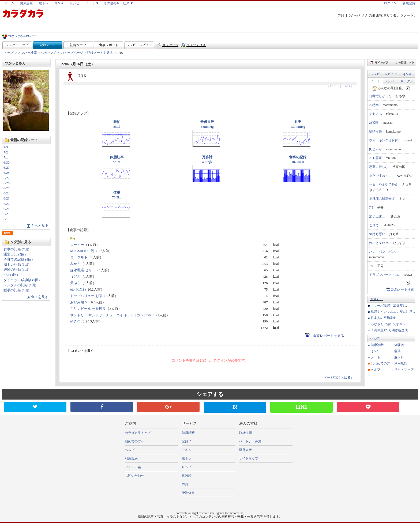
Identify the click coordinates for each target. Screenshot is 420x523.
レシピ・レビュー (139, 45)
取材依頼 (245, 433)
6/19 (7, 219)
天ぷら (75, 283)
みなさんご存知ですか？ (388, 324)
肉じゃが (376, 149)
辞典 (397, 351)
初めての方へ (134, 441)
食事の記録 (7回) (16, 249)
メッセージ (170, 45)
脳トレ (44, 3)
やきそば (77, 321)
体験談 (399, 345)
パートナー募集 (250, 441)
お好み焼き (79, 302)
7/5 (371, 208)
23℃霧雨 (375, 158)
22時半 (374, 105)
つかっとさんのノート (23, 36)
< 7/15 (331, 86)
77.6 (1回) (11, 275)
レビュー (391, 74)
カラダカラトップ (138, 433)
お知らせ (377, 299)
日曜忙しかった (380, 96)
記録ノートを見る (100, 53)
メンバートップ (17, 45)
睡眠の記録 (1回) (16, 290)
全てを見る (40, 297)
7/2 (6, 152)
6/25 (7, 188)
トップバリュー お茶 (86, 296)
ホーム (9, 3)
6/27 (7, 178)
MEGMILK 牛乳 (82, 251)
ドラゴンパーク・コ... (385, 275)
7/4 (371, 266)
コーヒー (77, 245)
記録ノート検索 (403, 289)
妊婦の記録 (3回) (16, 270)
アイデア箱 (133, 467)
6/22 (7, 204)
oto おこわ (78, 289)
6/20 (7, 214)
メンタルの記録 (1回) (20, 285)
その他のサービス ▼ (119, 3)
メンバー (391, 81)
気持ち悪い (377, 234)
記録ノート (48, 45)
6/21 (7, 209)
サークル (407, 81)
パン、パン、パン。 (384, 252)
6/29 (7, 168)
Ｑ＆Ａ (59, 3)
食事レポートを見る (325, 336)
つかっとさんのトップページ (62, 53)
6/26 (7, 183)
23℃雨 (374, 123)
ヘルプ (375, 338)
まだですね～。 (380, 176)
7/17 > (349, 86)
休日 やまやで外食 (384, 185)
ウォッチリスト (196, 46)
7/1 (6, 157)
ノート (375, 81)
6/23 (7, 198)
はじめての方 (380, 363)
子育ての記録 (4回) (18, 259)
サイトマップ (404, 370)
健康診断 (27, 3)
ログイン (390, 3)
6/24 (7, 193)
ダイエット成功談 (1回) (22, 280)
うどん (75, 277)
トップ (9, 53)
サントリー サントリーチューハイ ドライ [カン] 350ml (112, 315)
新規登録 (409, 3)
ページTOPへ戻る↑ (338, 378)
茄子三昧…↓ (378, 216)
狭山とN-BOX (379, 243)
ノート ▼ (92, 3)
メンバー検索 (27, 53)
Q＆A (375, 351)
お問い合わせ (134, 476)
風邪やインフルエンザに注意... (393, 312)
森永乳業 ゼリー (83, 270)
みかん (75, 264)
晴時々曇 (376, 131)
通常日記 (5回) (15, 254)
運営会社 (245, 450)
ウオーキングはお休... (385, 140)
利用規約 (401, 363)
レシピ (74, 3)
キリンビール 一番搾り (88, 309)
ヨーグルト (79, 257)
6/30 (7, 163)
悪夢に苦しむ (379, 167)
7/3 (6, 147)
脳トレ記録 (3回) (16, 265)
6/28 (7, 173)
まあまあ (376, 114)
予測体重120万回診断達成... (390, 330)
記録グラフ (78, 45)
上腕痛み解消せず (382, 199)
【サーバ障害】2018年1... (389, 306)
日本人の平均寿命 (384, 318)
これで (374, 225)
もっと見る (40, 226)
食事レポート (109, 45)
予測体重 (188, 493)
